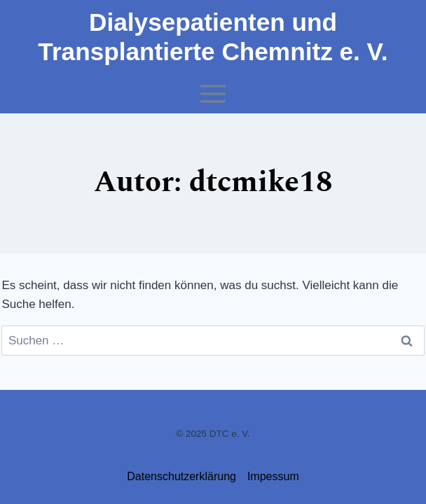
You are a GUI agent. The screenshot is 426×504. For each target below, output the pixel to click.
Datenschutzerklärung (181, 476)
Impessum (273, 476)
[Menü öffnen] (213, 93)
